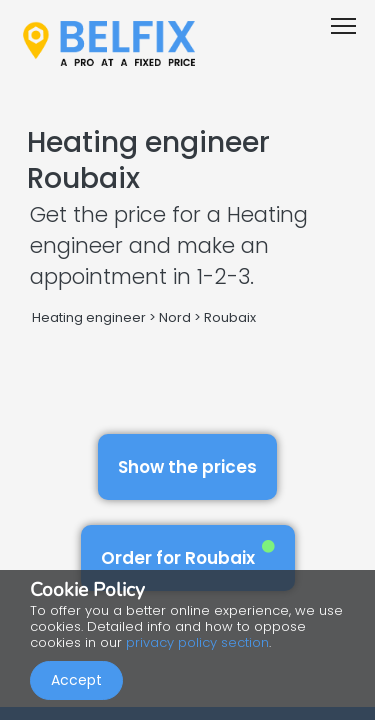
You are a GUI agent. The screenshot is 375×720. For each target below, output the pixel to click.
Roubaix (230, 317)
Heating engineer (89, 317)
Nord (175, 317)
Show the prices (187, 467)
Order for (188, 554)
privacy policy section (197, 642)
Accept (76, 680)
